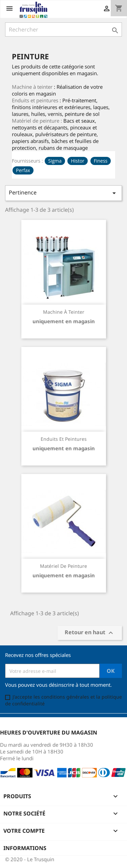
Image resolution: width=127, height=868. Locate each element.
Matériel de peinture (63, 566)
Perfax (23, 170)
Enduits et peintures (64, 439)
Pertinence (63, 193)
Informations (25, 848)
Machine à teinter (64, 312)
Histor (78, 161)
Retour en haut (90, 633)
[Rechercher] (63, 29)
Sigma (55, 161)
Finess (101, 161)
